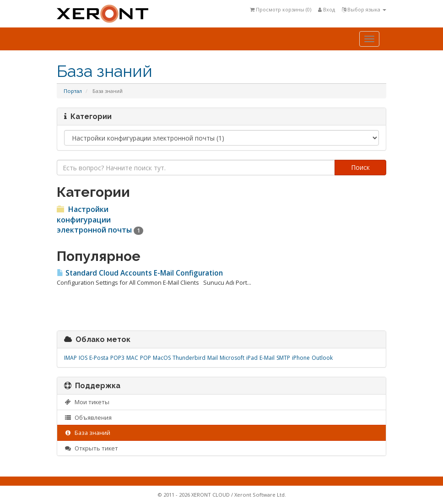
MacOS (162, 358)
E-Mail (267, 358)
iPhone (301, 358)
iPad (252, 358)
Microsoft (232, 358)
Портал (73, 91)
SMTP (283, 358)
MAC (132, 358)
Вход (327, 9)
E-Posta (99, 358)
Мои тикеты (87, 402)
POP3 (117, 358)
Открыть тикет (91, 448)
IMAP (70, 358)
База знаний (87, 433)
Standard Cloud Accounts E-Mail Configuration (140, 273)
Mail (213, 358)
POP (146, 358)
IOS (83, 358)
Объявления (88, 417)
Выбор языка (364, 9)
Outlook (322, 358)
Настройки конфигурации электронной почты (100, 219)
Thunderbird (189, 358)
